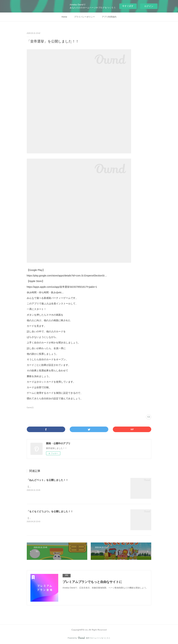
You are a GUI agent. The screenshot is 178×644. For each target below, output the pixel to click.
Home (64, 17)
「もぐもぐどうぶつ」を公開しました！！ (50, 511)
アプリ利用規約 (109, 17)
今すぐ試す (128, 6)
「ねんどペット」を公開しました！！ (47, 480)
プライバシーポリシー (84, 17)
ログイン (149, 6)
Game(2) (30, 408)
